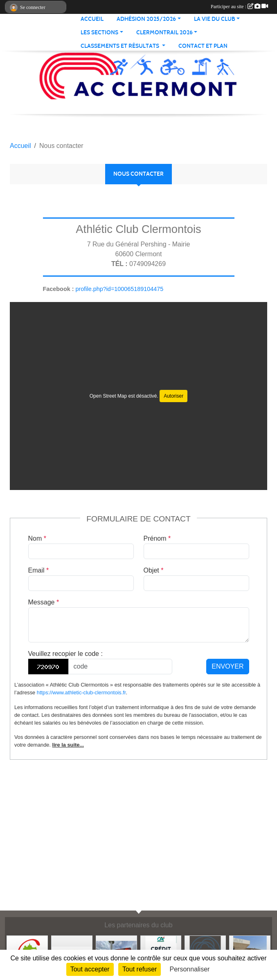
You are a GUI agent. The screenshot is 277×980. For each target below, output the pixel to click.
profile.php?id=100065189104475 (119, 289)
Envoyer (227, 666)
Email (39, 570)
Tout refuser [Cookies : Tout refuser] (140, 969)
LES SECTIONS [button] (99, 32)
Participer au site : (239, 7)
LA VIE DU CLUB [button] (215, 19)
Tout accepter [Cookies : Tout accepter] (90, 969)
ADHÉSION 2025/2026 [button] (146, 19)
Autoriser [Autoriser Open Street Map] (173, 396)
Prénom (157, 538)
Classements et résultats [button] (120, 46)
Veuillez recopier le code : (65, 654)
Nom (37, 538)
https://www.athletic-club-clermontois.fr (81, 692)
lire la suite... (68, 745)
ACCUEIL (92, 19)
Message (44, 602)
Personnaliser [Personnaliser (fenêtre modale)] (190, 969)
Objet (154, 570)
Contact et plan (203, 46)
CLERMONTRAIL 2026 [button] (164, 32)
